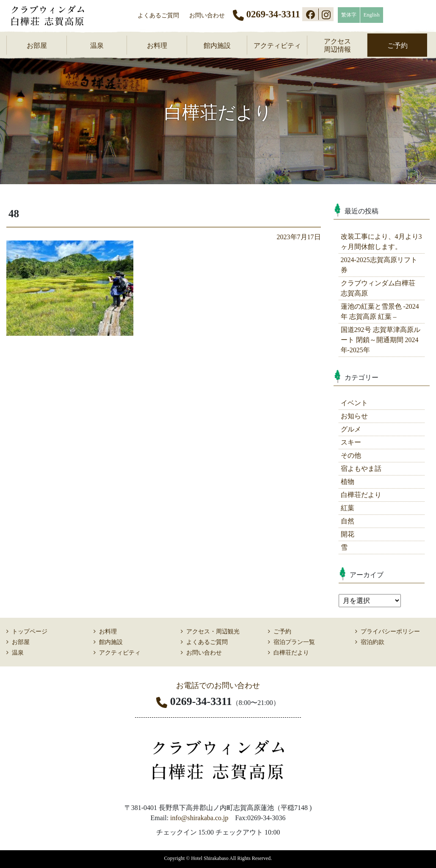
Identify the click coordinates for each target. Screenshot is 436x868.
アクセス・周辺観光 (213, 632)
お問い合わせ (207, 15)
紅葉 (348, 508)
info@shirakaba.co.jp (199, 818)
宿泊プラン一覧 (294, 642)
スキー (351, 442)
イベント (354, 403)
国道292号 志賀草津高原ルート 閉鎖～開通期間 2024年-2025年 (381, 340)
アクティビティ (277, 46)
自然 (348, 521)
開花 (348, 534)
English (372, 15)
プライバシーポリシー (390, 632)
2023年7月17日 (299, 237)
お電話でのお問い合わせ (218, 686)
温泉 (97, 46)
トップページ (30, 632)
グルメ (351, 429)
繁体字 (349, 15)
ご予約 (397, 46)
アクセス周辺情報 (337, 45)
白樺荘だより (361, 495)
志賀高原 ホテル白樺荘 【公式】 (53, 16)
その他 (351, 455)
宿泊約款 (373, 642)
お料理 (157, 46)
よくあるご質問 (158, 15)
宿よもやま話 (361, 469)
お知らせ (354, 416)
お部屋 (37, 46)
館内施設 (217, 46)
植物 (348, 482)
